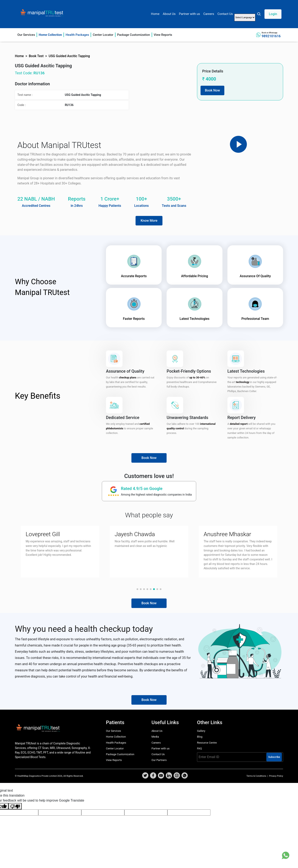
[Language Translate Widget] (245, 17)
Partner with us (189, 14)
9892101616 (271, 36)
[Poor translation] (15, 806)
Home (155, 14)
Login (273, 14)
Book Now (212, 90)
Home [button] (19, 56)
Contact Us (225, 14)
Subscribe (274, 757)
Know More (149, 221)
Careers (209, 14)
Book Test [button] (36, 56)
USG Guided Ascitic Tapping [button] (69, 56)
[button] (269, 14)
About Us (169, 14)
